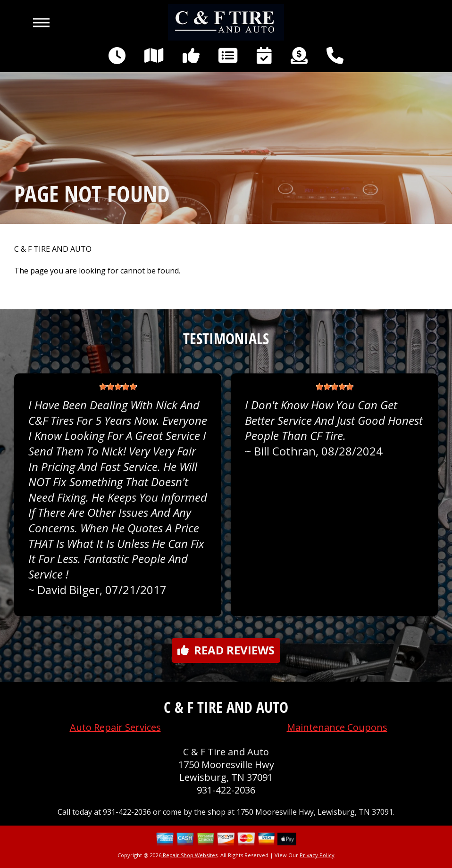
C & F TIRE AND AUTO (53, 249)
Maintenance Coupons (337, 727)
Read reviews (226, 650)
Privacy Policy (317, 855)
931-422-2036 (226, 790)
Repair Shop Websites (189, 855)
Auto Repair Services (115, 727)
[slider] (118, 387)
